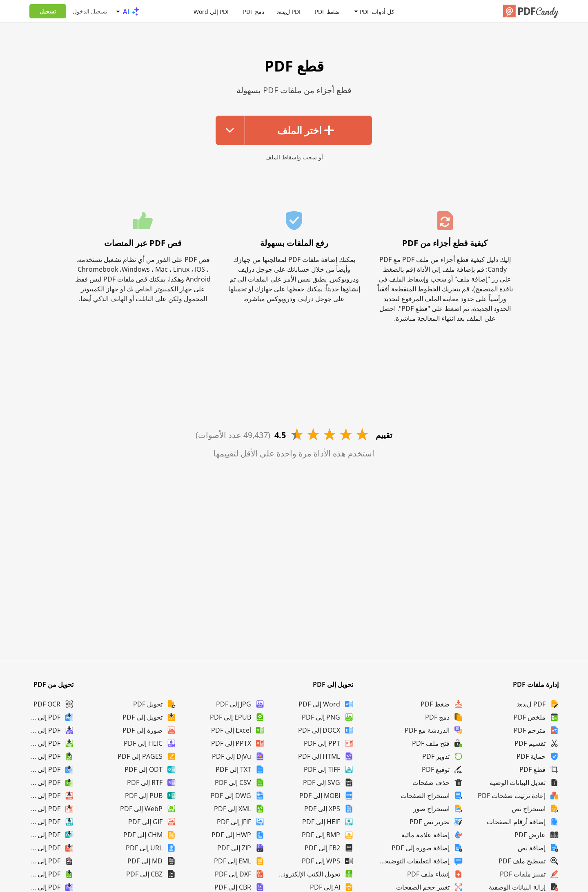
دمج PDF (254, 11)
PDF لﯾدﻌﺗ (290, 11)
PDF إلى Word (212, 11)
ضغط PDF (327, 11)
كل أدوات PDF (377, 11)
